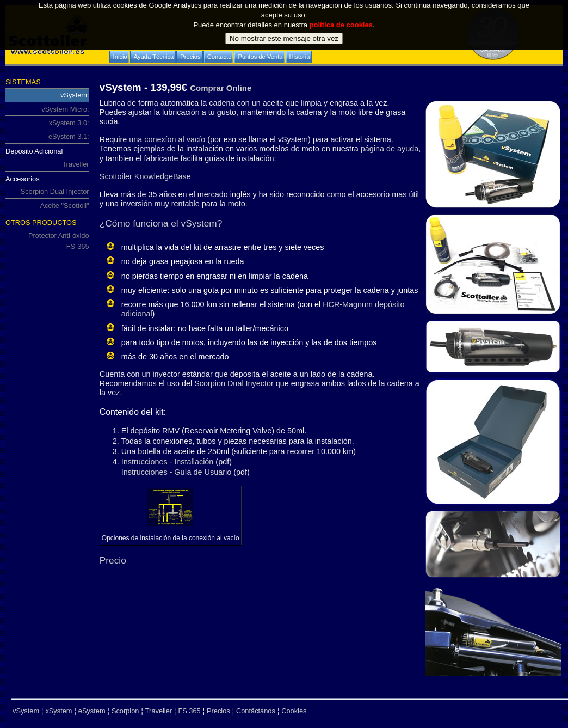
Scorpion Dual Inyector (233, 383)
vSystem (26, 711)
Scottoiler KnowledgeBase (145, 176)
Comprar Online (221, 88)
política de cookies (341, 10)
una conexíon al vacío (167, 139)
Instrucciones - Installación (168, 462)
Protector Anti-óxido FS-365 (47, 240)
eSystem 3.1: (47, 136)
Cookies (294, 711)
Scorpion (125, 711)
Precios (218, 711)
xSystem (58, 711)
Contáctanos (256, 711)
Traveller (47, 163)
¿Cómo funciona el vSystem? (161, 223)
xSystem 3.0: (47, 121)
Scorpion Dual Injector (47, 191)
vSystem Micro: (47, 108)
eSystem (92, 711)
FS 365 (189, 711)
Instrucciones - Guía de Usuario (176, 472)
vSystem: (47, 94)
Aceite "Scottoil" (64, 206)
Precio (113, 560)
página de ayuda (390, 149)
